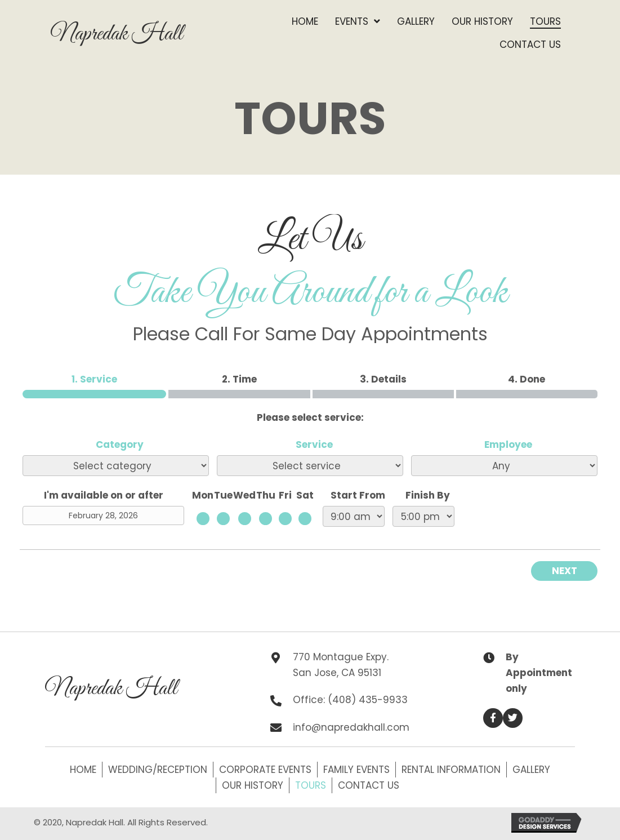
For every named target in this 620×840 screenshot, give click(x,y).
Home (83, 770)
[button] (493, 718)
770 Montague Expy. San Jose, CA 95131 (341, 665)
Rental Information (451, 770)
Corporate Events (265, 770)
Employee (508, 445)
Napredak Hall (117, 34)
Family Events (356, 770)
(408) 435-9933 (368, 700)
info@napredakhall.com (351, 727)
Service (314, 445)
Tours (311, 785)
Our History (253, 785)
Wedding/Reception (158, 770)
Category (120, 445)
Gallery (531, 770)
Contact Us (369, 785)
